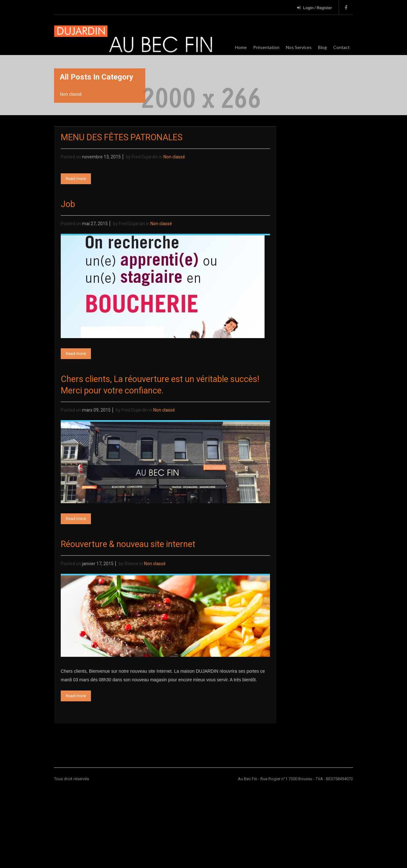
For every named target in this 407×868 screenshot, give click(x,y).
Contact (341, 47)
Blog (322, 47)
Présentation (266, 47)
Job (68, 204)
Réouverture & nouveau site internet (128, 544)
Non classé (174, 157)
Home (241, 47)
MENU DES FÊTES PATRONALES (122, 137)
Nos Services (299, 47)
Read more (76, 179)
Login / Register (314, 8)
